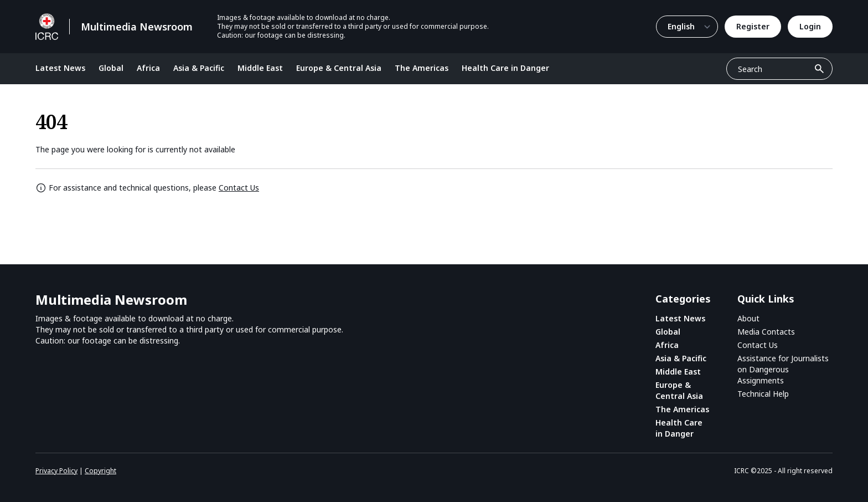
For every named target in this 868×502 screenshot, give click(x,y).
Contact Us (239, 188)
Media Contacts (766, 332)
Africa (148, 68)
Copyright (100, 471)
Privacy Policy (56, 471)
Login (810, 26)
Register (753, 26)
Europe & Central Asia (339, 68)
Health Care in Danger (505, 68)
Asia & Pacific (199, 68)
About (748, 318)
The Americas (422, 68)
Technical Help (763, 394)
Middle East (260, 68)
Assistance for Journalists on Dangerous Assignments (783, 369)
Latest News (60, 68)
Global (111, 68)
